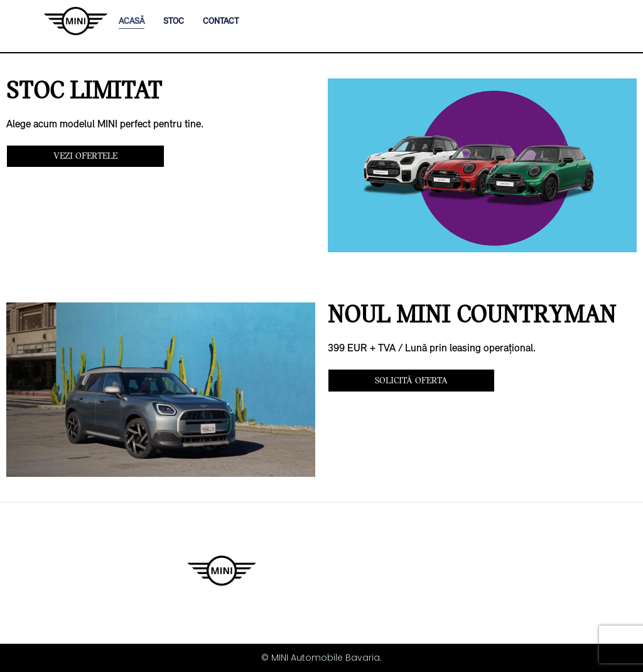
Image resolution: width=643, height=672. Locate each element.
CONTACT (221, 21)
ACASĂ (132, 21)
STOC (174, 21)
